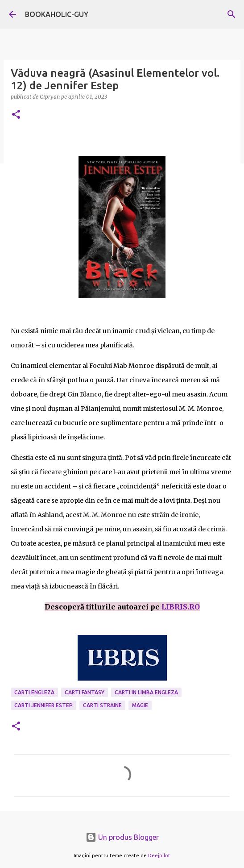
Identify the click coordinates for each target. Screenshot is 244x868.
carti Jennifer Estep (43, 705)
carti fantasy (85, 692)
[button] (16, 115)
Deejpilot (159, 855)
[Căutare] (232, 14)
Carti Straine (102, 705)
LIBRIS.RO (181, 607)
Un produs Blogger (122, 837)
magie (140, 705)
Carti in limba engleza (146, 692)
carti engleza (34, 692)
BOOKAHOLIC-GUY (57, 14)
